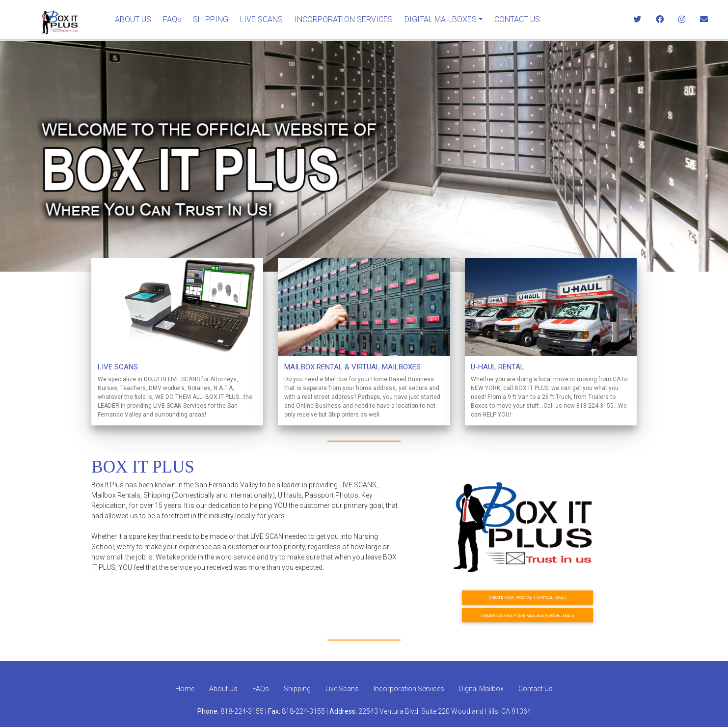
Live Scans (342, 689)
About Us (223, 689)
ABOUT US (133, 19)
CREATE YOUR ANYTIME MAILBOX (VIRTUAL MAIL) (527, 615)
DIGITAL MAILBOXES (441, 19)
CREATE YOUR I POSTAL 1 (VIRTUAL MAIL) (527, 597)
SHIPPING (211, 19)
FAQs (172, 19)
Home (185, 689)
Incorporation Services (409, 689)
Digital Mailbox (481, 689)
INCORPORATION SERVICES (344, 19)
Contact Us (536, 689)
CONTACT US (517, 19)
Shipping (297, 689)
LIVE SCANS (261, 19)
